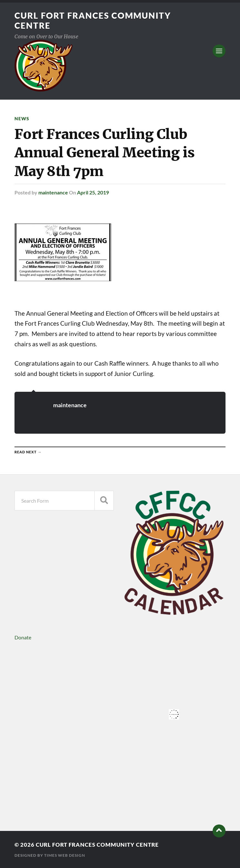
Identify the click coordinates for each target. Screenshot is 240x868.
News (22, 118)
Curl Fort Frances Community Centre (97, 845)
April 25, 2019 (93, 192)
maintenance (53, 192)
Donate (23, 637)
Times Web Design (65, 855)
